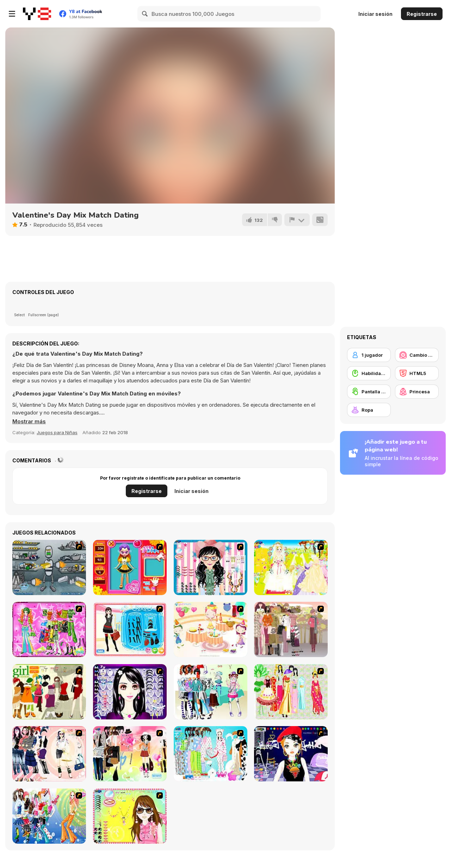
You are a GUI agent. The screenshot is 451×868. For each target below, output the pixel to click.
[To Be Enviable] (130, 816)
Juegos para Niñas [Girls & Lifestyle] (57, 432)
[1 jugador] (369, 355)
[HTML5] (417, 373)
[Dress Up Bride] (291, 567)
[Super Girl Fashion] (49, 692)
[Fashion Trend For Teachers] (291, 629)
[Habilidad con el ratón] (369, 373)
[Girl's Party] (211, 629)
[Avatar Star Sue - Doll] (130, 567)
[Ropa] (369, 410)
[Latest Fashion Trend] (49, 816)
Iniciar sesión (375, 14)
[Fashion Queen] (130, 629)
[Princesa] (417, 392)
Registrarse (422, 14)
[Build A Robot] (49, 567)
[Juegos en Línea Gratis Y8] (37, 14)
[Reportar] (297, 220)
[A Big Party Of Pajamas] (211, 754)
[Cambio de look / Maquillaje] (417, 355)
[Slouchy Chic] (130, 754)
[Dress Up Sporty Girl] (49, 754)
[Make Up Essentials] (130, 692)
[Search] (145, 14)
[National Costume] (291, 692)
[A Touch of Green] (49, 629)
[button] (29, 421)
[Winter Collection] (211, 692)
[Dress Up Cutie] (211, 567)
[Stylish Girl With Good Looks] (291, 754)
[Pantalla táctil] (369, 392)
